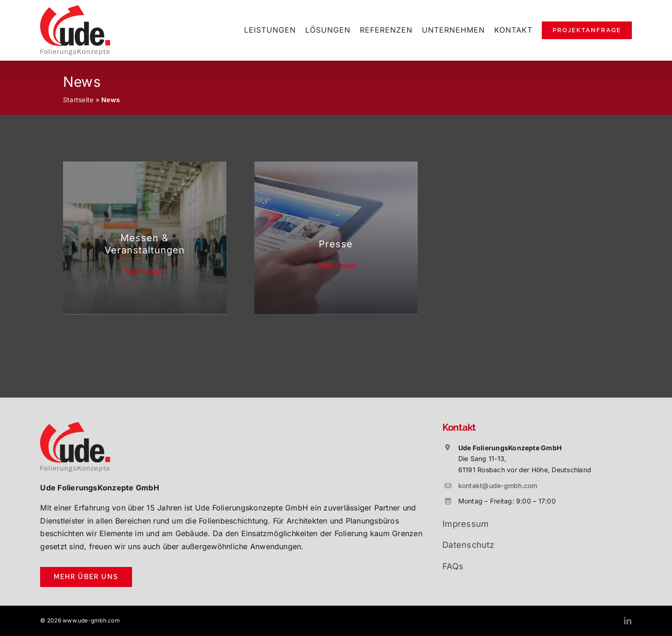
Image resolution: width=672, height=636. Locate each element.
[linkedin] (628, 621)
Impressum (465, 524)
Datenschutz (469, 545)
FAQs (453, 566)
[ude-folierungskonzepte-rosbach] (75, 9)
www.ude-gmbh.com (91, 620)
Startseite (78, 100)
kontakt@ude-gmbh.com (498, 486)
